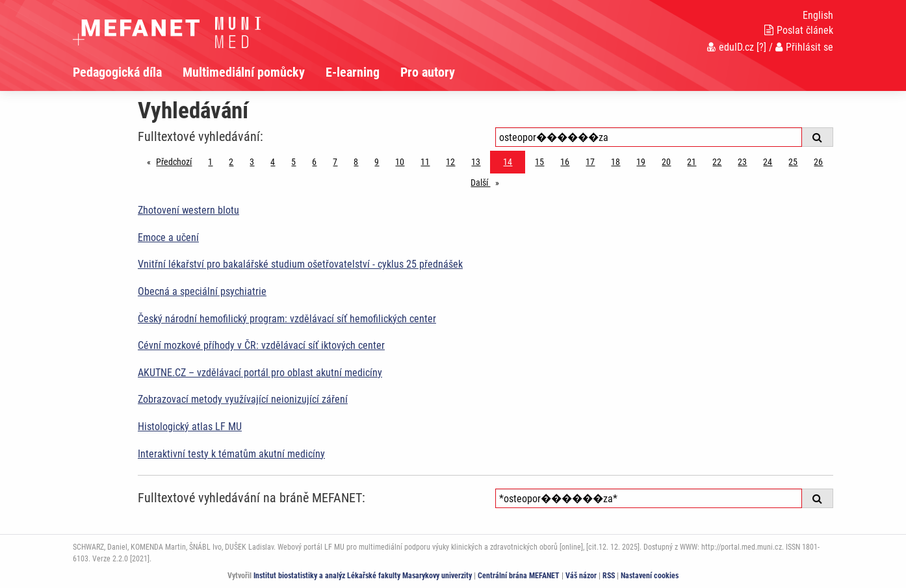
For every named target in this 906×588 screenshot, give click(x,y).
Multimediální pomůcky (244, 72)
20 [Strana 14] (666, 162)
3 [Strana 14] (252, 162)
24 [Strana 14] (768, 162)
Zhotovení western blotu (188, 210)
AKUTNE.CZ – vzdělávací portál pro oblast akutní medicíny (260, 373)
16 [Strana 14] (565, 162)
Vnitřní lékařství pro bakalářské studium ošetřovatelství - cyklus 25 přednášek (300, 264)
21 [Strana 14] (692, 162)
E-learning (353, 72)
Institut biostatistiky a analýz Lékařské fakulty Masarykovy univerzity (363, 576)
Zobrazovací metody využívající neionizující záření (243, 399)
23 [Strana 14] (742, 162)
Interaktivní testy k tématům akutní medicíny (231, 454)
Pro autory (428, 72)
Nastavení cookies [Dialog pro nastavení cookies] (650, 576)
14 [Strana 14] (508, 162)
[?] (761, 47)
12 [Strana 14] (450, 162)
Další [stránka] (488, 182)
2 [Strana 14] (231, 162)
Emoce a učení (168, 237)
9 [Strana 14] (377, 162)
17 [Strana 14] (590, 162)
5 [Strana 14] (293, 162)
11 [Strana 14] (425, 162)
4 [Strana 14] (273, 162)
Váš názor (581, 576)
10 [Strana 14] (400, 162)
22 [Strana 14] (717, 162)
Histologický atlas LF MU (190, 427)
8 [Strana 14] (356, 162)
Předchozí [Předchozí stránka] (177, 161)
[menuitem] (128, 72)
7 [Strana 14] (335, 162)
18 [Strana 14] (615, 162)
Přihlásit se (804, 47)
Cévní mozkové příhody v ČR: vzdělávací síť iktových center (261, 345)
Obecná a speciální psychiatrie (202, 291)
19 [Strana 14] (641, 162)
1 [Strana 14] (210, 162)
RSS (609, 576)
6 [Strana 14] (314, 162)
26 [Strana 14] (818, 162)
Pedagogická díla (117, 72)
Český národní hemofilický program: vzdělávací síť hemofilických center (287, 319)
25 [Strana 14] (793, 162)
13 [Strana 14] (476, 162)
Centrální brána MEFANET (519, 576)
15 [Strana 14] (539, 162)
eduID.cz (731, 47)
